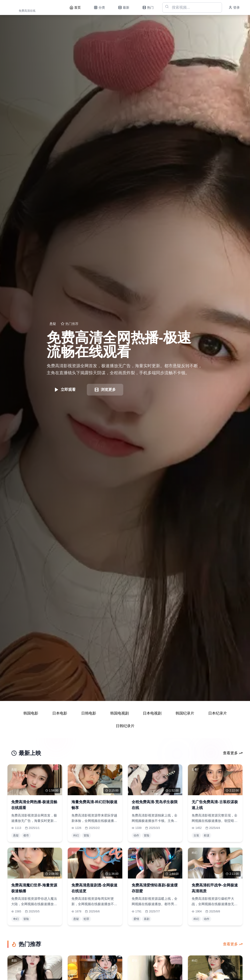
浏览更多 (105, 390)
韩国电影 (31, 713)
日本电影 (60, 713)
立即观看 (65, 390)
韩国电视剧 (120, 713)
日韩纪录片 (125, 726)
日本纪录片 (218, 713)
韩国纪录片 (185, 713)
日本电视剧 (152, 713)
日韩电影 (89, 713)
